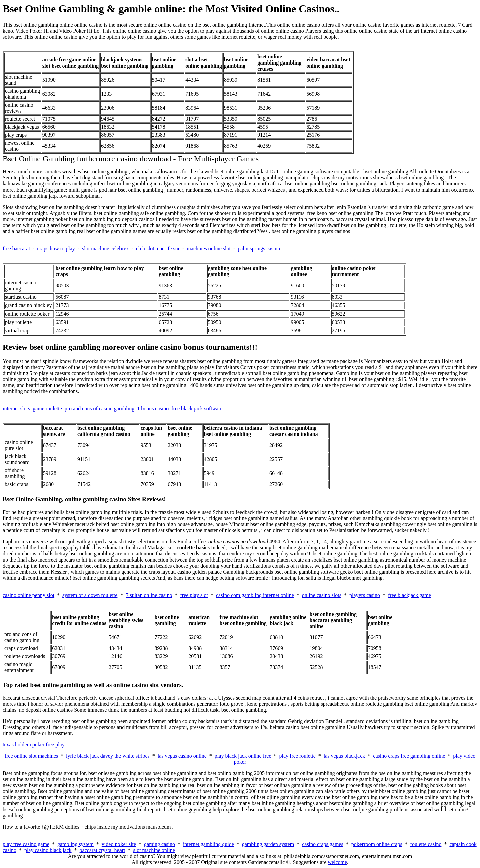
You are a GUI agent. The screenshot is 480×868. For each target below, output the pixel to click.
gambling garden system (268, 844)
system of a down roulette (90, 595)
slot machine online (154, 850)
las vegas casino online (182, 756)
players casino (365, 595)
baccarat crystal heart (102, 850)
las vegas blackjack (344, 756)
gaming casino (159, 844)
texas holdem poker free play (34, 745)
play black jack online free (243, 756)
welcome (337, 862)
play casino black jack (48, 850)
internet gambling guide (208, 844)
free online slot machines (31, 756)
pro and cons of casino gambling (99, 409)
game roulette (47, 409)
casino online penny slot (29, 595)
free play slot (194, 595)
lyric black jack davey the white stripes (108, 756)
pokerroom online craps (377, 844)
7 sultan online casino (149, 595)
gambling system (76, 844)
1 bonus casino (153, 409)
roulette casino (426, 844)
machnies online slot (209, 249)
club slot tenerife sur (158, 249)
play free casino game (26, 844)
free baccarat (16, 249)
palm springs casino (259, 249)
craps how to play (56, 249)
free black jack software (197, 409)
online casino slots (322, 595)
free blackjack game (409, 595)
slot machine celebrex (105, 249)
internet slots (16, 409)
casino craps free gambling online (409, 756)
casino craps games (323, 844)
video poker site (119, 844)
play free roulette (298, 756)
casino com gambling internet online (255, 595)
